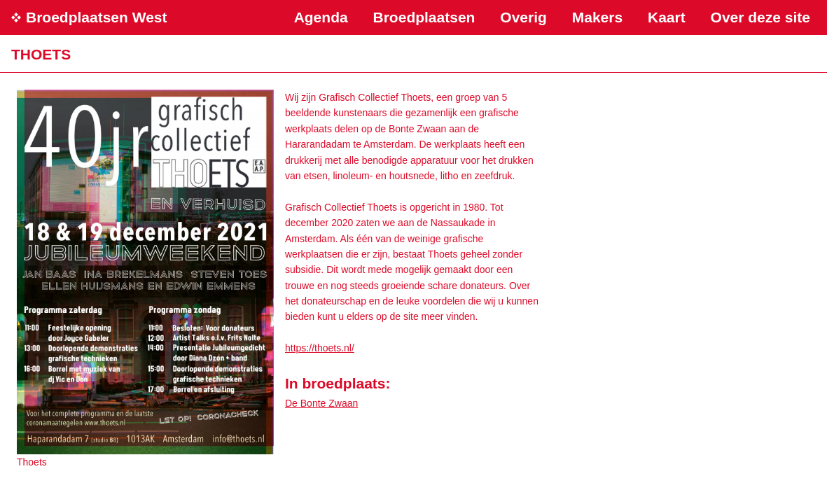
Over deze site (760, 17)
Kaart (667, 17)
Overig (523, 17)
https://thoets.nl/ (320, 348)
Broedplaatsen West (97, 17)
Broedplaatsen (424, 17)
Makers (597, 17)
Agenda (321, 17)
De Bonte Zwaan (321, 403)
